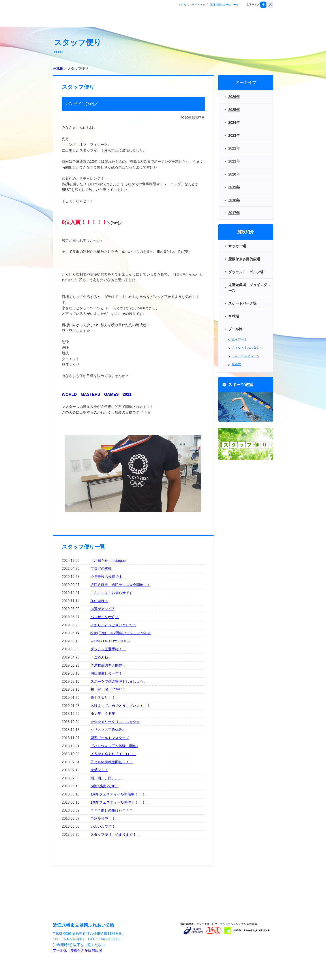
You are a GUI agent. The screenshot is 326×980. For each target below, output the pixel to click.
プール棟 (60, 950)
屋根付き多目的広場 (86, 950)
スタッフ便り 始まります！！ (115, 835)
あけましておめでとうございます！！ (120, 706)
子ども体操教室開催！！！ (112, 762)
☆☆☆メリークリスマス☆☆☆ (115, 722)
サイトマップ (200, 5)
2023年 (234, 136)
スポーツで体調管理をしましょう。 (119, 681)
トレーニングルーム (245, 356)
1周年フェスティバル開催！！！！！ (120, 802)
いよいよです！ (103, 826)
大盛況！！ (99, 770)
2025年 (234, 110)
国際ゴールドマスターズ (110, 738)
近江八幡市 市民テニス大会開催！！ (120, 585)
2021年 (234, 161)
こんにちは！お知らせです (112, 593)
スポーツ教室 (230, 18)
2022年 (234, 148)
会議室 (236, 364)
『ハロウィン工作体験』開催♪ (114, 746)
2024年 (234, 123)
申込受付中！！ (103, 818)
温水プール (239, 339)
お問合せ (260, 18)
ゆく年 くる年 (103, 714)
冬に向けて (99, 601)
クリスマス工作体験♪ (107, 730)
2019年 (234, 187)
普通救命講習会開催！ (108, 665)
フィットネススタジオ (247, 348)
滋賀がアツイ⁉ (102, 609)
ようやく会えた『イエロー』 (113, 754)
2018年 (234, 200)
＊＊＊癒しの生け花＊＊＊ (112, 810)
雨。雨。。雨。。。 (106, 778)
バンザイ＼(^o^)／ (105, 617)
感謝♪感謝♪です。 (105, 786)
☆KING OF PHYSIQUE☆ (110, 641)
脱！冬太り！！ (103, 698)
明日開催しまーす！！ (108, 673)
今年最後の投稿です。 (108, 577)
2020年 (234, 174)
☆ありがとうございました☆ (113, 625)
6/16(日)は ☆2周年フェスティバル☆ (121, 633)
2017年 (234, 213)
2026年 (234, 97)
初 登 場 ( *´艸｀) (108, 689)
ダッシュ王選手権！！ (108, 649)
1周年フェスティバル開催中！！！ (118, 794)
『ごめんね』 (101, 657)
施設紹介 (201, 18)
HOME (58, 69)
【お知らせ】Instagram (109, 561)
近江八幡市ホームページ (225, 5)
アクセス (184, 5)
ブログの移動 (101, 569)
